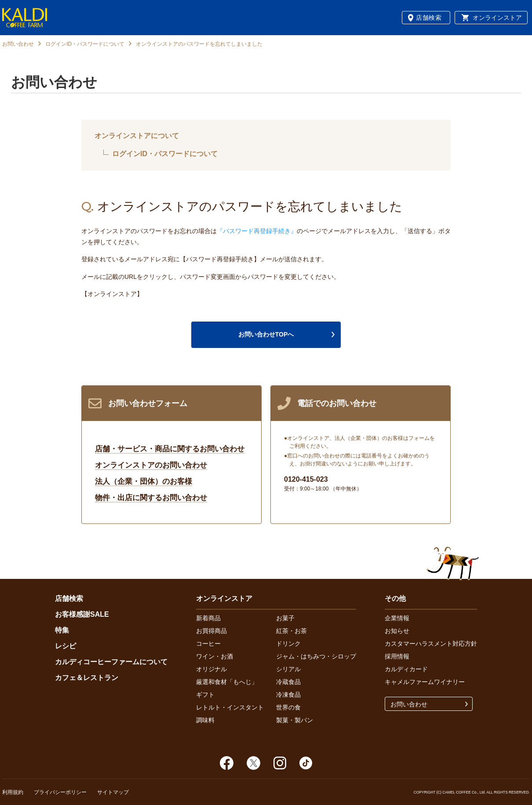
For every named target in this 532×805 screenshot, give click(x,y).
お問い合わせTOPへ (266, 334)
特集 (62, 630)
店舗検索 (429, 18)
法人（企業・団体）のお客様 (144, 481)
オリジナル (211, 669)
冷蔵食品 (288, 682)
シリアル (288, 669)
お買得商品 (211, 631)
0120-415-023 (306, 479)
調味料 (205, 720)
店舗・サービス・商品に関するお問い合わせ (170, 449)
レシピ (66, 646)
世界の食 (288, 707)
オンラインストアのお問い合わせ (151, 465)
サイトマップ (113, 792)
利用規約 (13, 792)
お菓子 (285, 618)
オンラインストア (497, 18)
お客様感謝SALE (82, 614)
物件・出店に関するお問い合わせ (151, 498)
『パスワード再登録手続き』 (257, 231)
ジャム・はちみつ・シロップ (316, 656)
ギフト (205, 695)
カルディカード (406, 669)
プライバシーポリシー (60, 792)
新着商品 (208, 618)
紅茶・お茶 (292, 631)
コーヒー (208, 644)
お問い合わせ (18, 44)
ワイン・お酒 (215, 656)
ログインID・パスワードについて (85, 44)
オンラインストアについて (137, 136)
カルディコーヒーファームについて (111, 662)
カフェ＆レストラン (87, 678)
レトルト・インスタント (230, 707)
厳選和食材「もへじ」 (227, 682)
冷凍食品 (288, 695)
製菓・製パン (295, 720)
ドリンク (288, 644)
